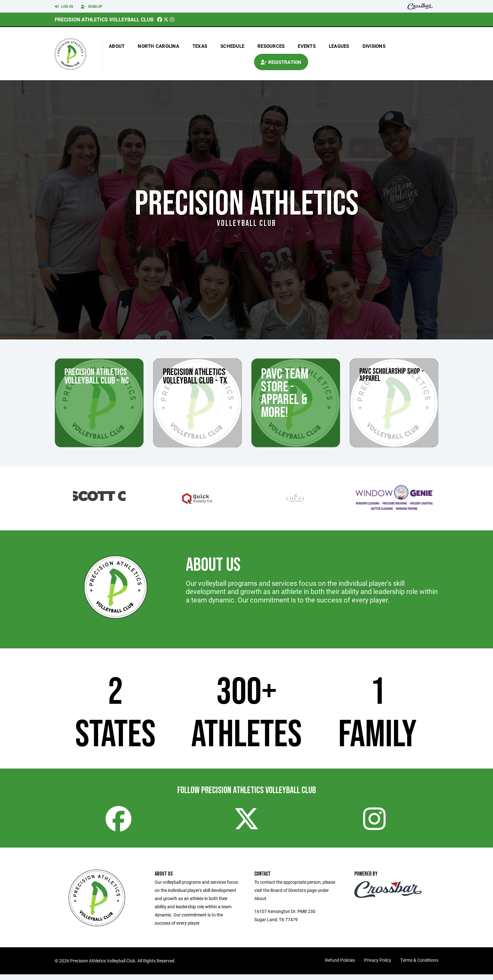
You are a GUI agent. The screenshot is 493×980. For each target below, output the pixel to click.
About (117, 46)
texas (200, 46)
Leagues (339, 46)
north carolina (158, 46)
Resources (271, 46)
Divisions (374, 46)
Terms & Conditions (419, 966)
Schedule (232, 46)
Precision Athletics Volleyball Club (104, 19)
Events (307, 46)
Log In (64, 7)
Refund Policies (340, 966)
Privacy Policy (378, 966)
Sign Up (92, 7)
